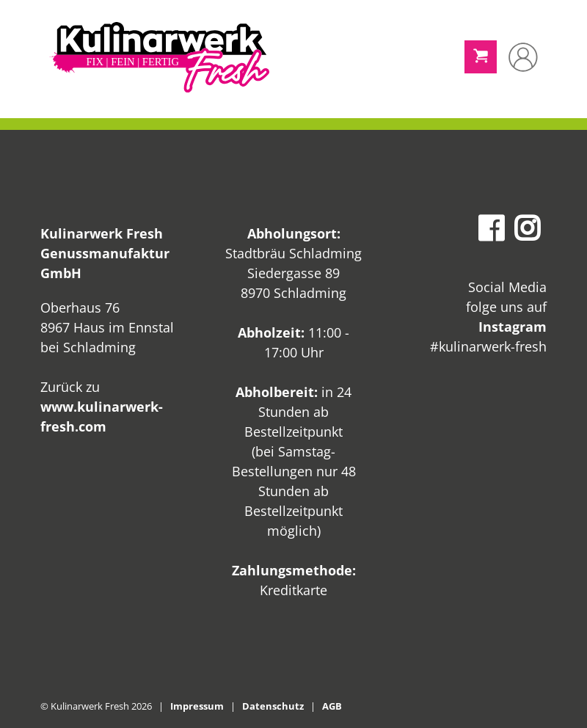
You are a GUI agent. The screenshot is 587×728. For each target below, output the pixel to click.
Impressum (197, 706)
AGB (332, 706)
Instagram (513, 327)
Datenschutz (273, 706)
